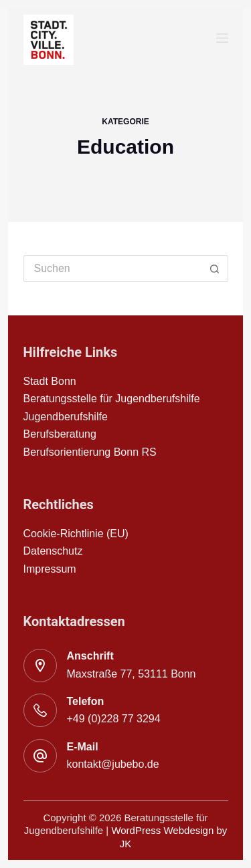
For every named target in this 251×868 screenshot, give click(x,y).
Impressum (50, 569)
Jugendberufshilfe (66, 417)
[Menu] (222, 38)
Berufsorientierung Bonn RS (90, 452)
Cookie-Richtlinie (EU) (76, 534)
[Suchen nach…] (112, 269)
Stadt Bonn (50, 381)
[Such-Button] (215, 269)
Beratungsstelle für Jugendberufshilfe (112, 399)
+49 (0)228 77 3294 (114, 719)
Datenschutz (53, 551)
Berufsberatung (60, 434)
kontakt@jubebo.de (113, 764)
